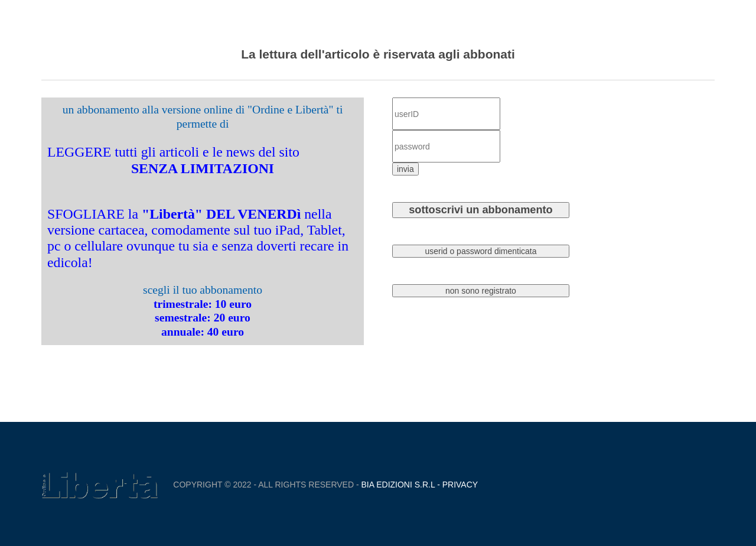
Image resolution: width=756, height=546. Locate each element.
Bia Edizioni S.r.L (398, 485)
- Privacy (456, 485)
